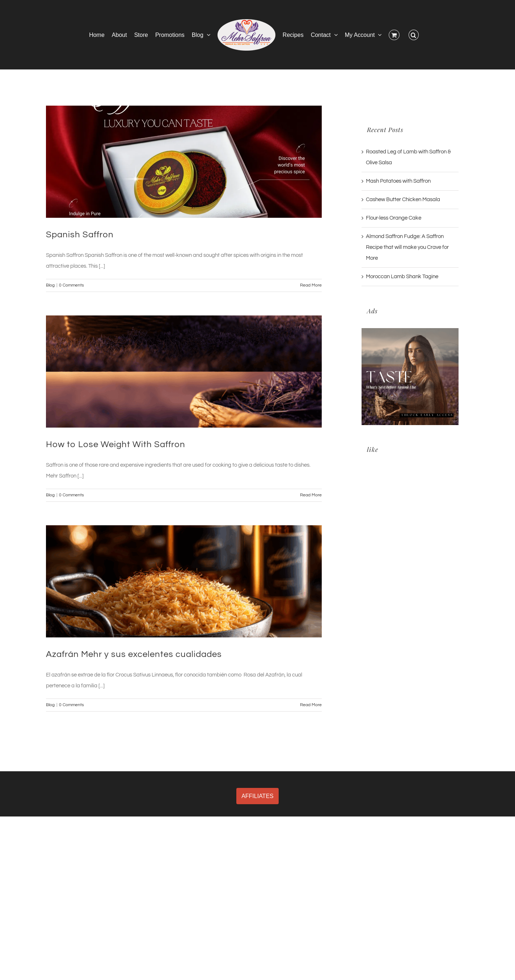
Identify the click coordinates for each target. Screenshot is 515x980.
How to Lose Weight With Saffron (116, 444)
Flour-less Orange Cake (394, 218)
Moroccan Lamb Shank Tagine (402, 277)
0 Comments (71, 285)
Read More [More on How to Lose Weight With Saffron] (311, 495)
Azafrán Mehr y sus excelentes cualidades (134, 654)
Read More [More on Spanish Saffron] (311, 285)
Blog (50, 285)
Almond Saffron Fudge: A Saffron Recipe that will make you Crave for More (407, 247)
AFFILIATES (257, 796)
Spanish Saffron (80, 235)
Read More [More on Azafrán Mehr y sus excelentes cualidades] (311, 705)
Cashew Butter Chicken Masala (403, 200)
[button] (414, 35)
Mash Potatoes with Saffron (398, 181)
